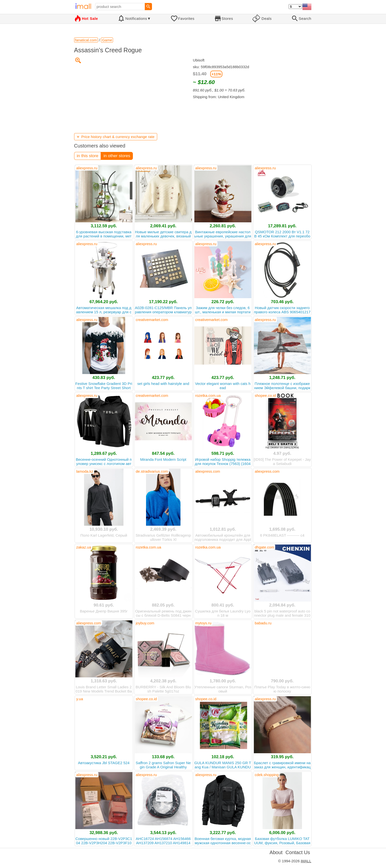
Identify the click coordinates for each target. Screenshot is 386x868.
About (276, 852)
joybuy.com (145, 623)
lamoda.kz (85, 471)
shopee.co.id (265, 395)
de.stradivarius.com (152, 471)
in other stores (117, 156)
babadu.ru (263, 623)
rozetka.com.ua (208, 395)
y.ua (80, 699)
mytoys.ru (203, 623)
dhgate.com (265, 547)
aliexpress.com (208, 471)
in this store (88, 156)
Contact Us (298, 852)
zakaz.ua (84, 547)
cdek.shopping (267, 775)
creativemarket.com (152, 320)
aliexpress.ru (87, 168)
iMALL (306, 861)
